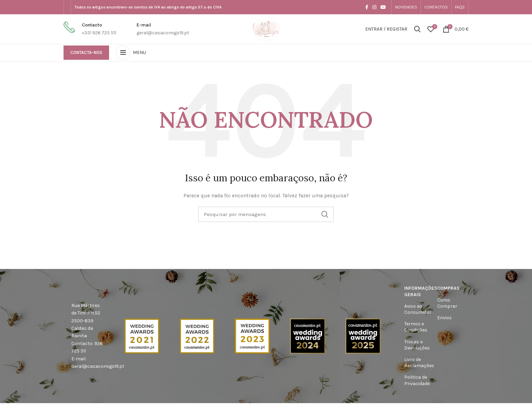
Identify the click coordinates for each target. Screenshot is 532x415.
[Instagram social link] (374, 7)
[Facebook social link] (367, 7)
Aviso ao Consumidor (418, 310)
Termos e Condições (416, 328)
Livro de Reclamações (418, 364)
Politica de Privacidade (417, 381)
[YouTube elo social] (383, 7)
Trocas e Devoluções (417, 346)
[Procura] (417, 30)
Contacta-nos (86, 53)
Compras (448, 289)
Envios (445, 319)
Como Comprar (447, 304)
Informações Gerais (418, 292)
